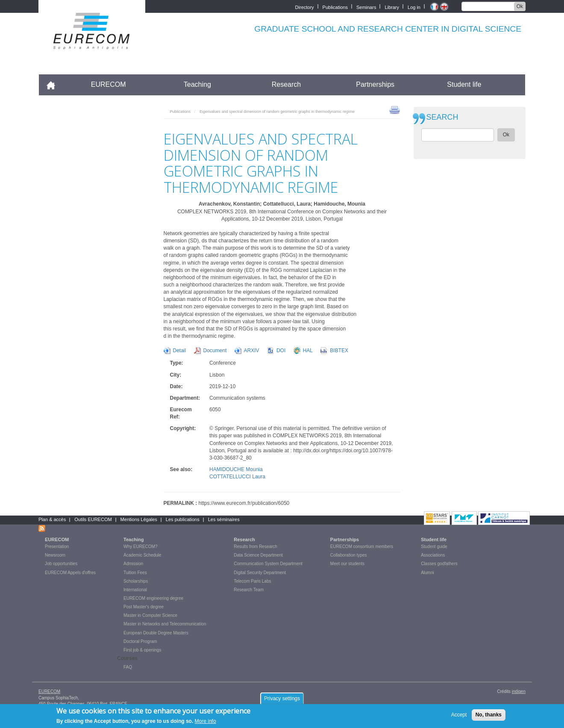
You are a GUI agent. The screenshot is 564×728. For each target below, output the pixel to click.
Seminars (366, 7)
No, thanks (489, 717)
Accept (459, 717)
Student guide (434, 547)
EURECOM (109, 84)
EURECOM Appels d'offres (70, 573)
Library (392, 7)
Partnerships (375, 84)
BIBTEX (339, 351)
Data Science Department (258, 555)
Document (215, 351)
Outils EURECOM (93, 519)
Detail (180, 351)
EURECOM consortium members (362, 547)
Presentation (57, 547)
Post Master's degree (144, 607)
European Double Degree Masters (156, 633)
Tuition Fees (135, 573)
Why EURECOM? (140, 547)
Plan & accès (52, 519)
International (135, 590)
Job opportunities (61, 564)
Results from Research (256, 547)
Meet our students (347, 564)
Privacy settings (282, 701)
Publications (335, 7)
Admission (133, 564)
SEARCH (442, 117)
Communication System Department (268, 564)
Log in (414, 7)
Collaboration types (349, 555)
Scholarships (136, 581)
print (395, 109)
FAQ (128, 667)
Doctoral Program (140, 641)
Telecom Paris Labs (252, 581)
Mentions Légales (139, 519)
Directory (305, 7)
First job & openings (142, 650)
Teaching (197, 84)
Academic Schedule (142, 555)
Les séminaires (224, 519)
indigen (519, 691)
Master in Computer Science (150, 615)
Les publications (183, 519)
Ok (520, 6)
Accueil (54, 84)
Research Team (249, 590)
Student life (464, 84)
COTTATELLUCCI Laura (237, 477)
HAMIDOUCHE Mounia (236, 469)
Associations (433, 555)
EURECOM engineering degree (153, 598)
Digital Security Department (260, 573)
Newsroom (55, 555)
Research (286, 84)
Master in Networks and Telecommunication (165, 624)
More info (206, 723)
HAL (308, 351)
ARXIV (252, 351)
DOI (281, 351)
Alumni (427, 573)
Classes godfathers (439, 564)
